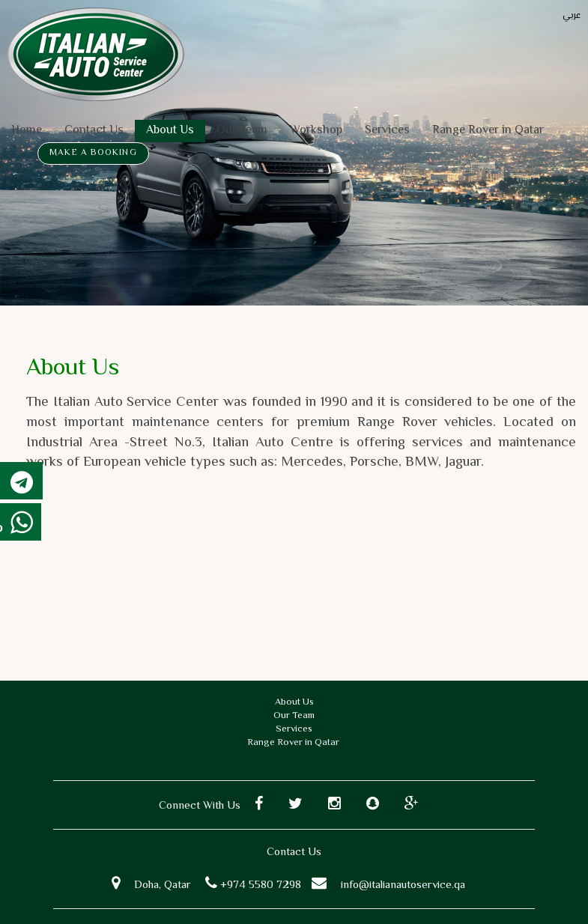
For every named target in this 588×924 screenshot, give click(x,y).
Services (387, 131)
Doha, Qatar (163, 885)
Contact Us (94, 131)
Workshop (316, 131)
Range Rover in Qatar (488, 131)
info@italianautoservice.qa (403, 885)
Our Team (242, 131)
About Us (170, 131)
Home (27, 131)
